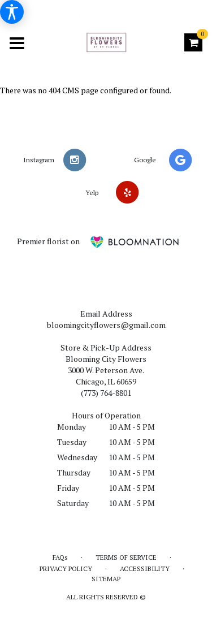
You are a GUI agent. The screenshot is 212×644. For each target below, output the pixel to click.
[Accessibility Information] (12, 12)
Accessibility (145, 569)
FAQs (60, 557)
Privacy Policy (66, 569)
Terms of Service (126, 557)
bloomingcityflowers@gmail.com (106, 325)
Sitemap (106, 579)
